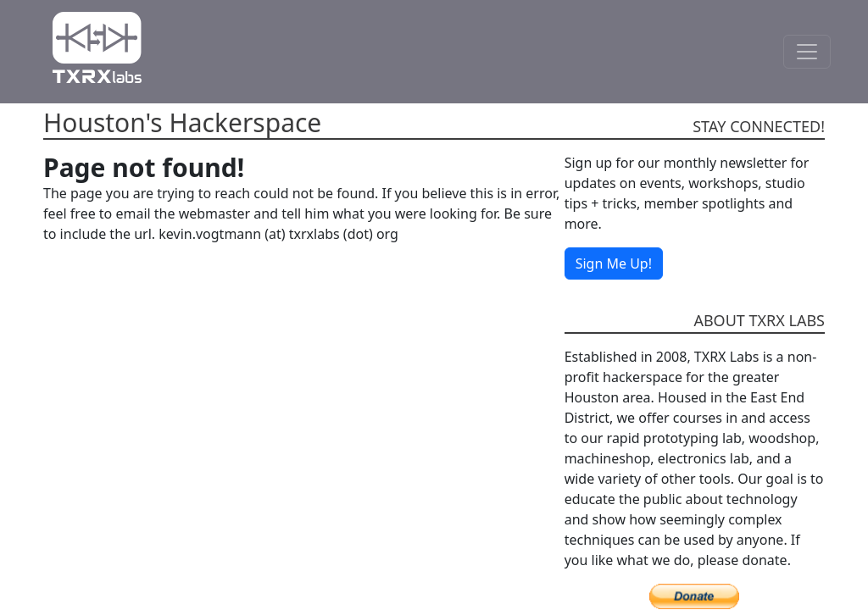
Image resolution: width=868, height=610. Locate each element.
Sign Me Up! (614, 263)
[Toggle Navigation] (807, 52)
